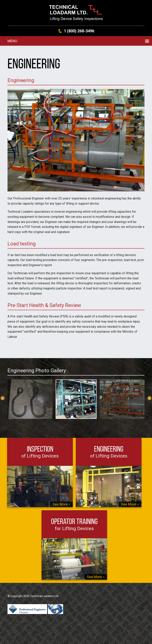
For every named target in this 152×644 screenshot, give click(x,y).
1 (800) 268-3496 (79, 31)
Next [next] (149, 398)
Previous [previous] (3, 398)
